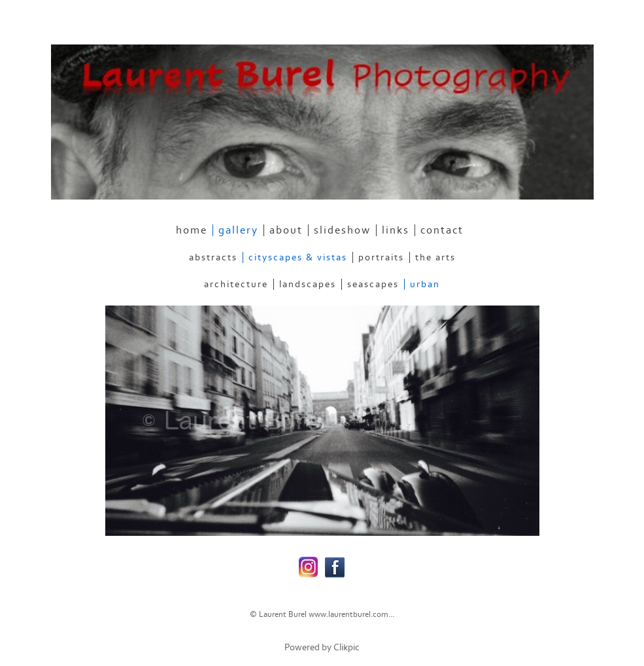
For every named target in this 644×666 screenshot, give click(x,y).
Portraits (381, 257)
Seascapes (373, 284)
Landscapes (308, 284)
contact (442, 230)
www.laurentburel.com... (351, 614)
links (396, 230)
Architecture (236, 284)
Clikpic (347, 647)
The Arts (435, 257)
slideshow (342, 230)
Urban (425, 284)
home (192, 230)
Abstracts (213, 257)
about (286, 230)
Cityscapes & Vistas (298, 257)
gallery (238, 230)
